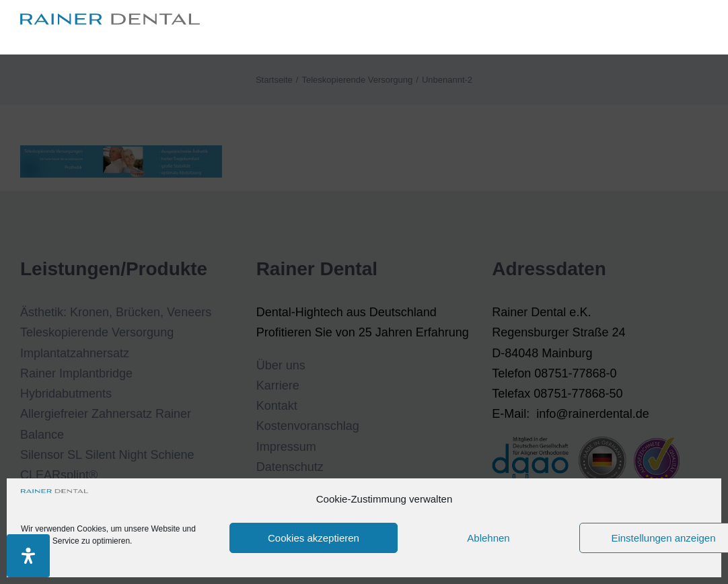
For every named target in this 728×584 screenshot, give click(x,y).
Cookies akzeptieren (314, 538)
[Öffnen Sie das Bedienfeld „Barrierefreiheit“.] (28, 556)
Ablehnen (488, 538)
